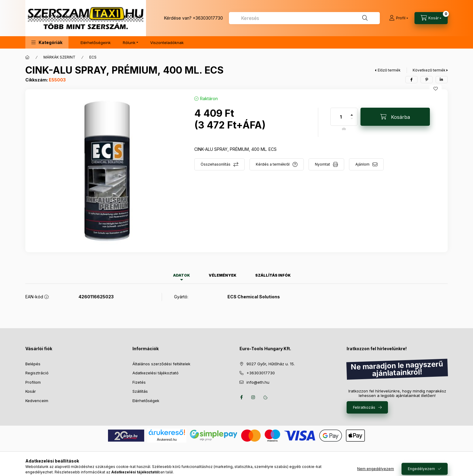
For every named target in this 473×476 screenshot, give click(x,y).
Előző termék (389, 70)
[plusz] (352, 112)
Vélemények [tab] (223, 275)
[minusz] (352, 121)
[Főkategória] (27, 57)
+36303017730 (208, 18)
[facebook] (411, 80)
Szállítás (140, 391)
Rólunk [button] (129, 43)
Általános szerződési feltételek (161, 364)
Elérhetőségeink (96, 43)
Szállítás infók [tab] (273, 275)
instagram (253, 397)
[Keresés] (365, 18)
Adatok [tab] (182, 275)
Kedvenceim (37, 401)
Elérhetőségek (146, 401)
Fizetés (139, 382)
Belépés (33, 364)
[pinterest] (427, 80)
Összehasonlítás (216, 164)
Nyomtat (322, 164)
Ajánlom (362, 164)
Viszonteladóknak (167, 43)
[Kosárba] (395, 117)
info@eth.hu (258, 382)
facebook (241, 397)
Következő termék (429, 70)
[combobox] (304, 18)
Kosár (31, 391)
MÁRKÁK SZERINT (59, 57)
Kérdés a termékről (273, 164)
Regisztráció (37, 373)
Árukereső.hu (167, 440)
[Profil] (399, 18)
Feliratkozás (364, 407)
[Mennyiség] (341, 117)
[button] (47, 42)
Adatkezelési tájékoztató (156, 373)
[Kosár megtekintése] (431, 18)
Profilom (33, 382)
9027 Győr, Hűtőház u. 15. (271, 364)
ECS (93, 57)
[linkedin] (442, 80)
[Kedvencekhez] (436, 89)
